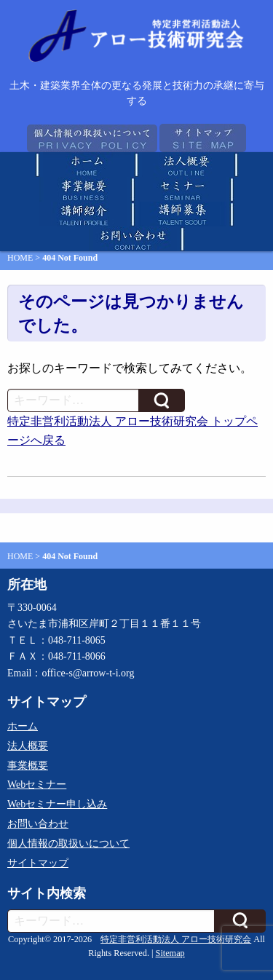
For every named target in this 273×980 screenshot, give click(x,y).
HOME (20, 258)
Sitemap (170, 953)
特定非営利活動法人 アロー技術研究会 (176, 939)
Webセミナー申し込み (57, 804)
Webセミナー (37, 785)
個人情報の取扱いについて (68, 843)
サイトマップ (38, 863)
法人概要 (28, 746)
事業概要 (28, 766)
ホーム (23, 726)
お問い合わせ (38, 824)
